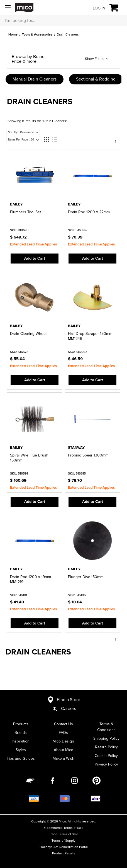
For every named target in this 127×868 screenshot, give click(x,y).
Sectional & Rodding (96, 79)
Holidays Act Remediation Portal (64, 847)
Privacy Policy (106, 764)
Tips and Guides (21, 758)
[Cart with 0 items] (117, 8)
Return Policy (106, 747)
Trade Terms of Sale (64, 834)
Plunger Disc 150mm (86, 577)
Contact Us (63, 724)
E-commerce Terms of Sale (64, 828)
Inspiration (21, 741)
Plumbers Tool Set (25, 212)
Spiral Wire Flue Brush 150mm (29, 458)
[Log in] (95, 8)
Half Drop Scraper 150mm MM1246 (90, 336)
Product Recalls (64, 853)
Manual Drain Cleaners (35, 79)
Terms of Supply (63, 841)
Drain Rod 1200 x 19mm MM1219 (30, 579)
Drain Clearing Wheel (28, 334)
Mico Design (63, 741)
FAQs (63, 733)
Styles (21, 750)
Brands (21, 733)
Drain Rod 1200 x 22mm (89, 212)
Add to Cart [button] (35, 258)
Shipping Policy (106, 738)
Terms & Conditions (106, 727)
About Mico (63, 750)
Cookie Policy (106, 756)
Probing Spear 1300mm (88, 455)
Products (21, 724)
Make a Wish (63, 758)
